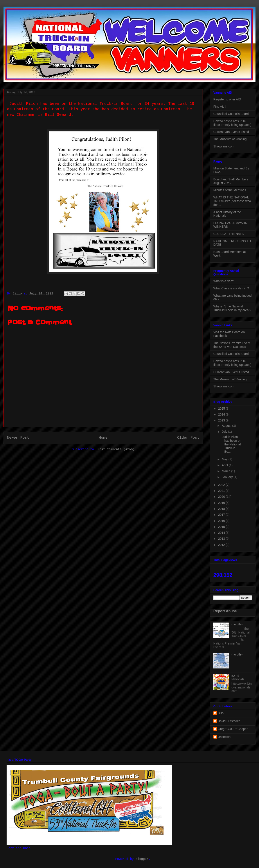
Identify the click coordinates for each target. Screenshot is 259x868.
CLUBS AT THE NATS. (229, 234)
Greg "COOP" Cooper (233, 729)
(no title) (237, 624)
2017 (222, 515)
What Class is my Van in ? (231, 288)
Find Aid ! (220, 107)
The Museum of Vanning (230, 139)
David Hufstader (229, 721)
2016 (222, 521)
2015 (222, 527)
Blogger (142, 859)
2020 (222, 497)
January (228, 477)
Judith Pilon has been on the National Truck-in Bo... (231, 444)
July (225, 432)
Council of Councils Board (231, 114)
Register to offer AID (227, 99)
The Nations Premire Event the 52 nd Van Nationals (232, 345)
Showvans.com (224, 146)
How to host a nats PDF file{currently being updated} (232, 123)
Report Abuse (225, 611)
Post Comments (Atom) (116, 449)
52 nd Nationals (238, 678)
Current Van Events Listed (231, 132)
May (225, 459)
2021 (222, 491)
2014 (222, 533)
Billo (221, 713)
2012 (222, 545)
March (226, 471)
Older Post (188, 438)
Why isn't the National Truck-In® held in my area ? (232, 308)
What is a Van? (224, 281)
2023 (222, 420)
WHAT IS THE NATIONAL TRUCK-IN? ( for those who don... (232, 201)
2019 (222, 503)
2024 (222, 414)
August (227, 426)
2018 (222, 509)
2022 (222, 485)
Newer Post (18, 438)
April (225, 465)
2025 (222, 409)
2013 (222, 539)
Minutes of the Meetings (230, 190)
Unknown (224, 737)
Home (103, 438)
